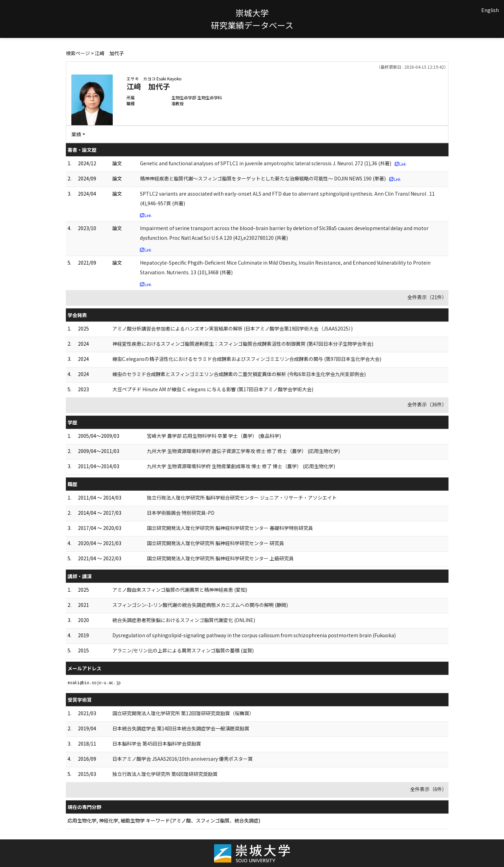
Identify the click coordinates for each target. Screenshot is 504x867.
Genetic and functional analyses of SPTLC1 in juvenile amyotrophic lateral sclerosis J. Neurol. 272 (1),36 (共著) (266, 163)
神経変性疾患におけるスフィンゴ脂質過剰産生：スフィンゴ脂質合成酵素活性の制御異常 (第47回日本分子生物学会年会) (243, 344)
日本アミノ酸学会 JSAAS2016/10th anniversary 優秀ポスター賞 (183, 759)
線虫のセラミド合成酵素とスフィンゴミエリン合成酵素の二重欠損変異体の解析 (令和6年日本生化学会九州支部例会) (239, 374)
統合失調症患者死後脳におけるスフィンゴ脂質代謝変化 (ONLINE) (184, 620)
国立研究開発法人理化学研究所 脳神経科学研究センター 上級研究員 (220, 558)
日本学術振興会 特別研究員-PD (181, 513)
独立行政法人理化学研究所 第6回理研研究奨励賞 (165, 774)
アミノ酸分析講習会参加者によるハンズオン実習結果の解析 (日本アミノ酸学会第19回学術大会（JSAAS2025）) (233, 328)
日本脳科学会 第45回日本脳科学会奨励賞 (157, 743)
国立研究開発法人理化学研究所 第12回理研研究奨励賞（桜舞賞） (183, 713)
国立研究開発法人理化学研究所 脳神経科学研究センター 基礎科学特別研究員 (230, 528)
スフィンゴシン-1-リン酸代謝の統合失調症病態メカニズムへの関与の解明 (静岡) (200, 605)
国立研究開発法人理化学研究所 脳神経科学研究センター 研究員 (215, 543)
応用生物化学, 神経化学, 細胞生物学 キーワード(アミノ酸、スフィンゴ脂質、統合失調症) (164, 820)
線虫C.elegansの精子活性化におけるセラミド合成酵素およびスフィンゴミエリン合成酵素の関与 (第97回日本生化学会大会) (247, 359)
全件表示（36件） (427, 404)
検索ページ (78, 53)
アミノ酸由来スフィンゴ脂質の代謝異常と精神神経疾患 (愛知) (180, 590)
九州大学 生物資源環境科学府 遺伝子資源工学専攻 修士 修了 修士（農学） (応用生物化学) (243, 451)
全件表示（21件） (427, 297)
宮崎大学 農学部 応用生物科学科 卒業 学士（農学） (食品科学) (214, 436)
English (490, 10)
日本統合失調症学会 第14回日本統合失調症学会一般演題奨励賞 (181, 728)
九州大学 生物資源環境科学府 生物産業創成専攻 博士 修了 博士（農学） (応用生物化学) (241, 466)
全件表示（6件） (429, 789)
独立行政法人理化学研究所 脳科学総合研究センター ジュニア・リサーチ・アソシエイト (242, 497)
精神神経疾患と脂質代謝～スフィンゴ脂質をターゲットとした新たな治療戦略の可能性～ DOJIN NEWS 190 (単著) (263, 178)
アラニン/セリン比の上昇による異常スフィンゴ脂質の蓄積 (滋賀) (183, 650)
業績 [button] (76, 134)
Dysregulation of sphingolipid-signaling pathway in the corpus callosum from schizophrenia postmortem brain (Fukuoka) (254, 635)
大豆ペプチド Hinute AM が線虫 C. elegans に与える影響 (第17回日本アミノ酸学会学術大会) (213, 389)
